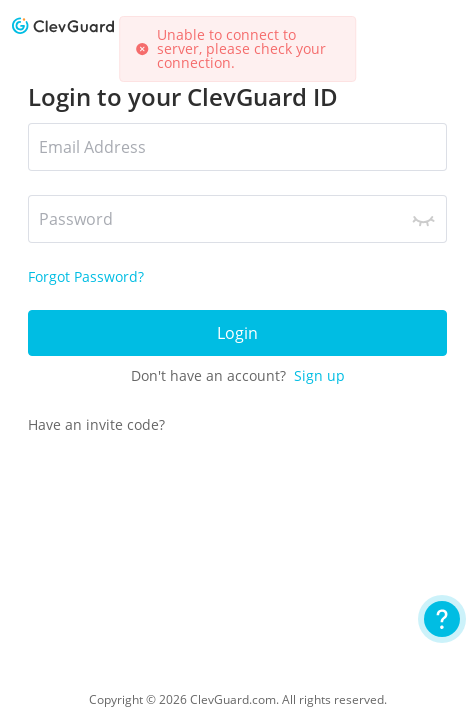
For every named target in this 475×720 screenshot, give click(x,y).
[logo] (63, 25)
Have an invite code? (96, 424)
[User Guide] (442, 619)
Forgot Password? (86, 276)
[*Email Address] (237, 147)
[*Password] (237, 219)
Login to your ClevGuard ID (183, 96)
